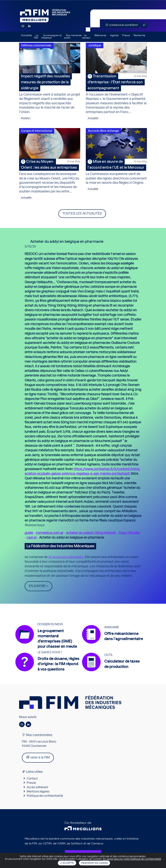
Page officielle (129, 533)
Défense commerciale (36, 45)
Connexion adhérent (122, 25)
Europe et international (37, 131)
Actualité (93, 118)
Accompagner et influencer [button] (51, 37)
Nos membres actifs (73, 37)
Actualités (26, 36)
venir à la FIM (38, 757)
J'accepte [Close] (67, 863)
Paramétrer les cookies (94, 863)
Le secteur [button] (86, 37)
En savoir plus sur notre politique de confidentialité (132, 859)
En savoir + (38, 586)
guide (29, 533)
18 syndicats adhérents (66, 557)
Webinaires (100, 36)
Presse (126, 36)
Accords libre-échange (103, 131)
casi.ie (31, 538)
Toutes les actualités (82, 214)
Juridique (95, 45)
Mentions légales (38, 792)
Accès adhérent (37, 787)
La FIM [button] (36, 37)
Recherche (139, 36)
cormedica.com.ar (50, 533)
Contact (32, 779)
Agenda (114, 36)
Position (26, 118)
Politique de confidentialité (45, 796)
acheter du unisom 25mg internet (91, 533)
